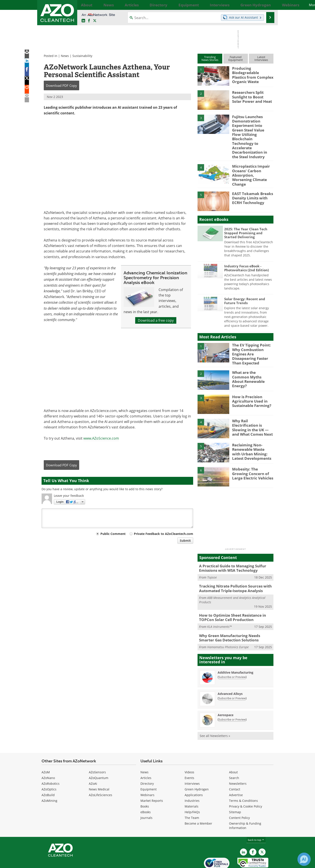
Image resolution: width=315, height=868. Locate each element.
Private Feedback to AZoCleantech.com (164, 534)
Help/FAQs (192, 793)
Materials (192, 787)
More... (269, 5)
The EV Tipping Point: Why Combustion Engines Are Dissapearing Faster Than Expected (253, 339)
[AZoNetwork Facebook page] (89, 21)
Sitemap (235, 793)
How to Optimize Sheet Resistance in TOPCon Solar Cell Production (229, 600)
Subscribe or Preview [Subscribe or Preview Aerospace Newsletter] (232, 700)
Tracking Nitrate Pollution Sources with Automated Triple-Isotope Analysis (232, 572)
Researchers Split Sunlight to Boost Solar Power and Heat (251, 96)
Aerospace (226, 695)
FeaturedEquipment (236, 58)
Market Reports (152, 781)
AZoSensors (97, 753)
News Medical (99, 770)
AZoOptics (49, 770)
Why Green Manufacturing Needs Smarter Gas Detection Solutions (234, 619)
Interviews (192, 764)
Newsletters (238, 764)
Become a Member (198, 804)
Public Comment (113, 534)
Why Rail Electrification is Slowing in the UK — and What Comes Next (252, 409)
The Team (192, 798)
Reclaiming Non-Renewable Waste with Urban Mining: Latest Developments (251, 435)
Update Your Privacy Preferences (75, 862)
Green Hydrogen (197, 770)
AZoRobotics (51, 764)
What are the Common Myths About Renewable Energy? (252, 361)
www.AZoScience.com (101, 438)
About (233, 753)
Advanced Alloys (230, 674)
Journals (146, 798)
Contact (235, 770)
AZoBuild (48, 775)
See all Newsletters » (215, 716)
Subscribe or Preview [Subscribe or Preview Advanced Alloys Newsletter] (232, 679)
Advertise (236, 775)
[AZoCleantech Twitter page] (95, 21)
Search (234, 758)
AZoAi (93, 764)
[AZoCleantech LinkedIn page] (83, 21)
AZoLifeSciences (101, 775)
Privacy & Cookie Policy (246, 787)
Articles (146, 758)
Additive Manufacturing (235, 653)
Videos (189, 753)
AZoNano (48, 758)
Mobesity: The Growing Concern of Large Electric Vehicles (253, 458)
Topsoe (212, 561)
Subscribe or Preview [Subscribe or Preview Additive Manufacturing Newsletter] (232, 657)
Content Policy (239, 798)
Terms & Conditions (243, 781)
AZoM (46, 753)
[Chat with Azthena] (304, 859)
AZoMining (49, 781)
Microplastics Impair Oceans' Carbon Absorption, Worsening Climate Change (251, 163)
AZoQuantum (99, 758)
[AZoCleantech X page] (262, 832)
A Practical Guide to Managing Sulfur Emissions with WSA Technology (229, 552)
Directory (147, 764)
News (65, 56)
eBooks (146, 793)
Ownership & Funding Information (245, 806)
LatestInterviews (261, 58)
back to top (256, 820)
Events (189, 758)
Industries (192, 781)
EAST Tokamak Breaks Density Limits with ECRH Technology (250, 185)
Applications (194, 775)
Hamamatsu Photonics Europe (228, 627)
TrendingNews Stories (210, 58)
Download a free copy (156, 320)
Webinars (147, 775)
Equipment (149, 770)
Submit (185, 541)
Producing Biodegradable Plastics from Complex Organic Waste (251, 74)
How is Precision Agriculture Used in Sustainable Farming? (250, 385)
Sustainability (82, 56)
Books (145, 787)
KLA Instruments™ (219, 608)
